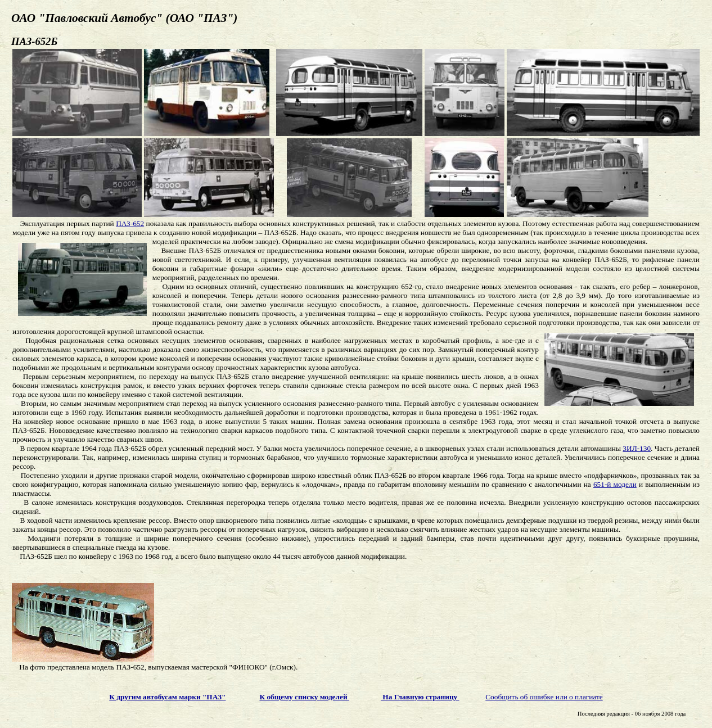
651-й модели (615, 484)
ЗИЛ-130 (637, 448)
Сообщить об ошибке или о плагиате (544, 697)
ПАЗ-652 (130, 223)
